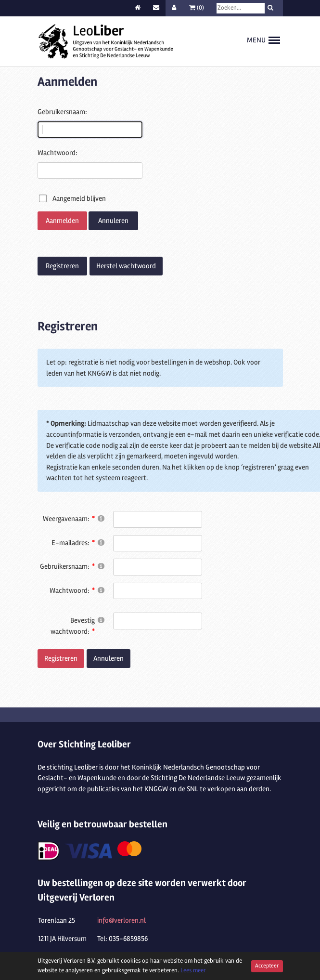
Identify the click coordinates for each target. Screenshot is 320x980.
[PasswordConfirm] (158, 621)
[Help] (101, 518)
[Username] (158, 567)
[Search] (241, 8)
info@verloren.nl (122, 920)
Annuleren (113, 221)
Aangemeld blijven (79, 198)
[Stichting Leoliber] (106, 41)
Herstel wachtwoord (126, 266)
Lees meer (193, 970)
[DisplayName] (158, 519)
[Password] (158, 591)
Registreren (62, 266)
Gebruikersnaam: (62, 112)
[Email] (158, 543)
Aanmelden (62, 221)
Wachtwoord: (58, 153)
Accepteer (267, 966)
